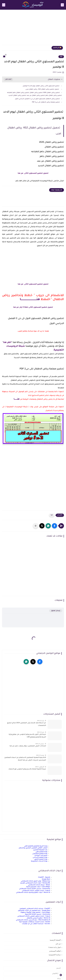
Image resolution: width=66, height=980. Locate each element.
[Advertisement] (33, 29)
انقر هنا (7, 343)
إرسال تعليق (56, 611)
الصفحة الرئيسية (55, 940)
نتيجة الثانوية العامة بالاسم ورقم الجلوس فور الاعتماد (27, 769)
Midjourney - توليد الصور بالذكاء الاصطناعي (36, 881)
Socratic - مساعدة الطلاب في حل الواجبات (36, 924)
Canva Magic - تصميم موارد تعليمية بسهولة (35, 912)
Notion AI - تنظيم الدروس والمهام (39, 918)
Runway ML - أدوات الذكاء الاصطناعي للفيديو (35, 883)
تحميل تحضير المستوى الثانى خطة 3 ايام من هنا (33, 307)
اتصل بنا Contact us (55, 947)
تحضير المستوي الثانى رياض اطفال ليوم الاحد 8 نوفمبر (41, 86)
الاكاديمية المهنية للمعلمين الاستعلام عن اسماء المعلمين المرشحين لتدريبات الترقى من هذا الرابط (25, 759)
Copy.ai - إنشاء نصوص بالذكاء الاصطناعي (36, 891)
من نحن (58, 944)
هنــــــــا (17, 399)
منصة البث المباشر (41, 856)
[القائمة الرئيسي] (62, 5)
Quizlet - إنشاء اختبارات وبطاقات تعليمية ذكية (35, 922)
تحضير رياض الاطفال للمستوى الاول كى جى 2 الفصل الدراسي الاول (37, 99)
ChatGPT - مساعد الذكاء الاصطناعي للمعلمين (35, 909)
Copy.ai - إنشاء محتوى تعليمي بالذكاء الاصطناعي (34, 916)
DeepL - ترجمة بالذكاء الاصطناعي (39, 885)
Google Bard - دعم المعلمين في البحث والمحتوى (34, 911)
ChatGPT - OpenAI (44, 877)
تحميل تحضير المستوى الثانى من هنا (33, 173)
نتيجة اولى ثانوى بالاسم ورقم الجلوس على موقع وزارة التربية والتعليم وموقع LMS (27, 736)
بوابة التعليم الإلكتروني (40, 854)
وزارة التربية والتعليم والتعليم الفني (36, 846)
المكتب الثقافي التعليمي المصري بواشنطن (33, 848)
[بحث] (4, 5)
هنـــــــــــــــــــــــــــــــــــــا (30, 300)
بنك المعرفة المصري (40, 850)
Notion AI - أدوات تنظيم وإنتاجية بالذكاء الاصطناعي (33, 892)
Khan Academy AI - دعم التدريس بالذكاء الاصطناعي (33, 920)
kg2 (61, 57)
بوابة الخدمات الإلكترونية (39, 861)
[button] (54, 526)
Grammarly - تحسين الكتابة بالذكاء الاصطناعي (35, 889)
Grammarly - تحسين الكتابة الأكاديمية (38, 914)
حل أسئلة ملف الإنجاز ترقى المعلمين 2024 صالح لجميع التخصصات (27, 724)
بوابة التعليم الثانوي (41, 859)
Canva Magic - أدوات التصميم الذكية (38, 887)
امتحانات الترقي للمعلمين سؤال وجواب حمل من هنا (28, 746)
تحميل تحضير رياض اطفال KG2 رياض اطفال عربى (43, 89)
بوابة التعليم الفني (41, 852)
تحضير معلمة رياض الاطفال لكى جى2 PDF (46, 102)
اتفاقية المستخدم (55, 951)
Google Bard (46, 879)
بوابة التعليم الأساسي (40, 857)
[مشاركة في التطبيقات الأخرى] (36, 526)
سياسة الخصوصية (55, 955)
